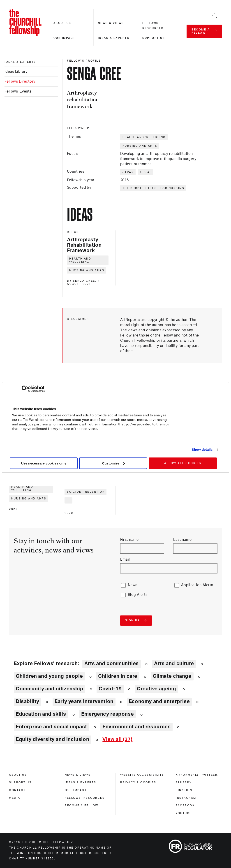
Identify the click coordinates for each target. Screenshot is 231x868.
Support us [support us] (20, 782)
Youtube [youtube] (184, 813)
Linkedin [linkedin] (184, 790)
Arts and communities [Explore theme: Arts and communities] (112, 664)
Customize (113, 463)
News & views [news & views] (78, 775)
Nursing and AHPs (140, 146)
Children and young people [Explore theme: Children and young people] (49, 676)
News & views (111, 23)
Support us (154, 38)
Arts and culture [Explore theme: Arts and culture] (174, 664)
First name (129, 540)
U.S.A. (146, 172)
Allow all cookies (183, 463)
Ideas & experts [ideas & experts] (20, 62)
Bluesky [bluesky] (184, 782)
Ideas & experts (114, 38)
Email (125, 559)
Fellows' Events (18, 91)
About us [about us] (18, 775)
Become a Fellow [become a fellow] (82, 805)
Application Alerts (197, 585)
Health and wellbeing (144, 137)
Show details (202, 449)
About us (62, 23)
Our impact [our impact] (76, 790)
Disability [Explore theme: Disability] (28, 701)
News (133, 585)
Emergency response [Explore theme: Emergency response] (107, 714)
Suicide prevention (86, 492)
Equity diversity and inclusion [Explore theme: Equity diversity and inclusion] (52, 739)
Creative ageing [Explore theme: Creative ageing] (156, 689)
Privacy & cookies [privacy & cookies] (138, 782)
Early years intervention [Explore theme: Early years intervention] (84, 701)
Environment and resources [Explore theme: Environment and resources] (136, 727)
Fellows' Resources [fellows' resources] (85, 798)
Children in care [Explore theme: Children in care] (118, 676)
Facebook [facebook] (185, 805)
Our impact (64, 38)
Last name (182, 540)
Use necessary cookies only (44, 463)
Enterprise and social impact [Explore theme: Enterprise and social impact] (51, 727)
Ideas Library (16, 72)
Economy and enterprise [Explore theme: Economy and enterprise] (159, 701)
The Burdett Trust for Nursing (154, 188)
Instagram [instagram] (186, 798)
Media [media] (15, 798)
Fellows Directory (20, 81)
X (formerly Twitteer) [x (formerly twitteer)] (197, 775)
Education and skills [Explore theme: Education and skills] (41, 714)
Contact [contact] (17, 790)
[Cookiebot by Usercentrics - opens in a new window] (25, 389)
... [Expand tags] (69, 500)
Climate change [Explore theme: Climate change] (172, 676)
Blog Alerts (138, 595)
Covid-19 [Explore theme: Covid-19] (110, 689)
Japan (128, 172)
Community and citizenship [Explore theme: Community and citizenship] (50, 689)
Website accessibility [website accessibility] (142, 775)
